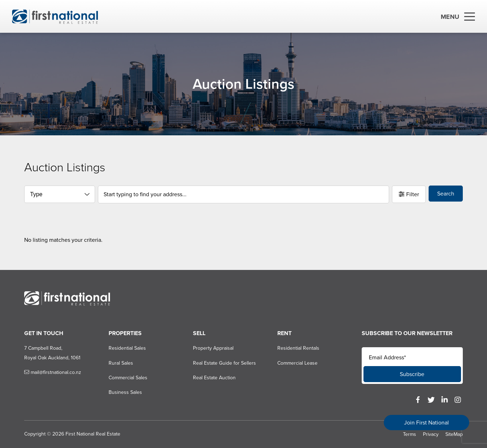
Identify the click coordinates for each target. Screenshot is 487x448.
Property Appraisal (213, 348)
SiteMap (454, 434)
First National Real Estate (93, 434)
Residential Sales (127, 348)
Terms (410, 434)
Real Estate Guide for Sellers (224, 363)
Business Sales (125, 392)
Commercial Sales (128, 378)
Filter (413, 194)
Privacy (431, 434)
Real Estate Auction (214, 378)
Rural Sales (121, 363)
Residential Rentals (298, 348)
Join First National (426, 423)
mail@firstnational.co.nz (53, 372)
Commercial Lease (297, 363)
